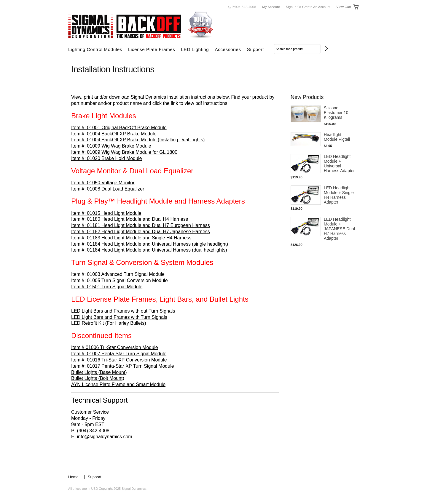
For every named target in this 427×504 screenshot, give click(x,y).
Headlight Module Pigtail (337, 137)
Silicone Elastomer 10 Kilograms (336, 113)
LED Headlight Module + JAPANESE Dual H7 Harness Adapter (339, 229)
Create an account (316, 7)
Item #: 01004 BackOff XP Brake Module (114, 134)
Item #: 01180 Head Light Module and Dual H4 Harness (130, 219)
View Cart (344, 7)
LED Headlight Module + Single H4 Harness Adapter (339, 195)
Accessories (228, 49)
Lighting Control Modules (95, 49)
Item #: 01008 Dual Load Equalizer (108, 189)
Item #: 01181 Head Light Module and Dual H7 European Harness (141, 225)
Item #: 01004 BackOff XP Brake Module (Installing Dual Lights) (138, 140)
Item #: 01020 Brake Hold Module (106, 158)
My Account (271, 7)
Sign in (291, 7)
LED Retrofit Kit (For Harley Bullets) (109, 323)
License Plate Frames (152, 49)
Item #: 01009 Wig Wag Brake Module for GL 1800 (124, 152)
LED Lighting (195, 49)
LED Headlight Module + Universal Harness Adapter (339, 164)
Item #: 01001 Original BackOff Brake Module (119, 128)
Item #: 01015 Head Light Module (106, 213)
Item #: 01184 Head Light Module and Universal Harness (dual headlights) (149, 250)
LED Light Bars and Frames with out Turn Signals (123, 311)
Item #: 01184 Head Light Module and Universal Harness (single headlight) (150, 244)
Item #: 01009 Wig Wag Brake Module (111, 146)
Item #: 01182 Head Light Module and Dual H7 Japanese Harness (141, 232)
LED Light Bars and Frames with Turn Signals (119, 317)
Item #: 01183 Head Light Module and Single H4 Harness (131, 238)
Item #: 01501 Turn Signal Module (107, 287)
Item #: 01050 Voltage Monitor (103, 183)
